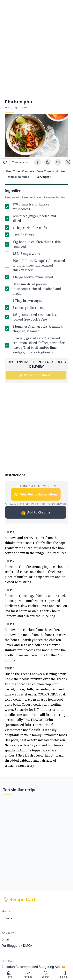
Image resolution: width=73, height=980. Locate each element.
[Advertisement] (36, 49)
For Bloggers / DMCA (17, 946)
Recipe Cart (23, 899)
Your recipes (20, 162)
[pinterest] (48, 162)
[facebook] (38, 162)
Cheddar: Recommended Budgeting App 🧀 (33, 967)
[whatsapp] (68, 162)
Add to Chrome (36, 513)
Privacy (7, 918)
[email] (58, 162)
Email (6, 939)
